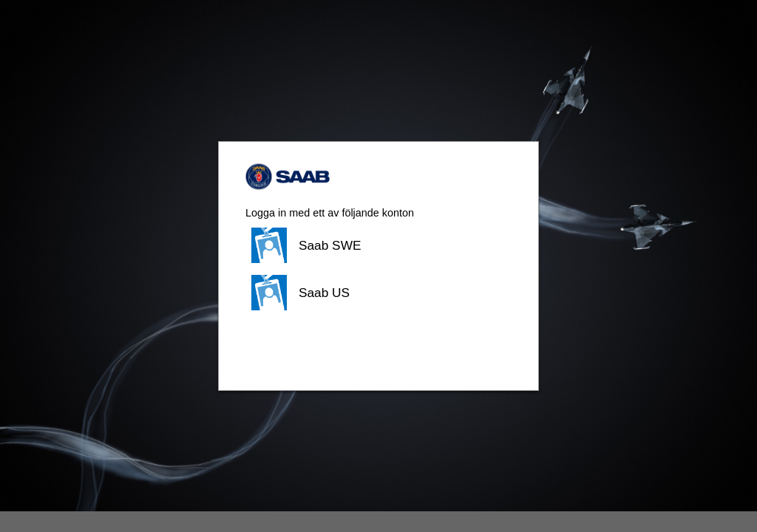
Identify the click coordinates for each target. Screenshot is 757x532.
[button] (378, 245)
